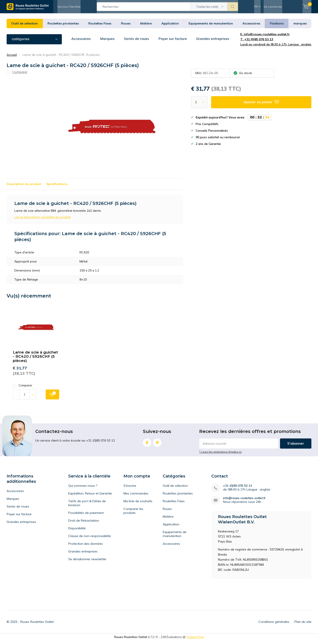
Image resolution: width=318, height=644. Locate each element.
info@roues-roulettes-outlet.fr (244, 501)
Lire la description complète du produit (43, 220)
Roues (126, 27)
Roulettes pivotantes (63, 27)
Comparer (23, 389)
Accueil (12, 58)
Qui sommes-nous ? (83, 489)
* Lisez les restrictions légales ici (220, 455)
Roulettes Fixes (100, 27)
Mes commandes (136, 497)
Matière (146, 27)
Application (170, 27)
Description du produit (24, 187)
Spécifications (57, 187)
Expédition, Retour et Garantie (90, 497)
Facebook (147, 445)
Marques (108, 42)
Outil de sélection (25, 27)
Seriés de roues (138, 42)
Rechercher (233, 7)
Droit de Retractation (84, 524)
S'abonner (296, 447)
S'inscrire (130, 489)
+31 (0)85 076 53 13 (238, 489)
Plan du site (303, 625)
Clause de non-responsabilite (90, 539)
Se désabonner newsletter (87, 562)
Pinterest (157, 445)
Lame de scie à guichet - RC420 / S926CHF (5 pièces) (35, 360)
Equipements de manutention (211, 27)
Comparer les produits (133, 514)
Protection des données (86, 547)
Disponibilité (77, 532)
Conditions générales (274, 625)
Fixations (277, 27)
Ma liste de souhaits (138, 504)
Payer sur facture (175, 42)
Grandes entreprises (215, 42)
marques (300, 27)
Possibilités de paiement (86, 516)
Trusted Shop (195, 640)
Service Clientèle (69, 7)
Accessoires (251, 27)
